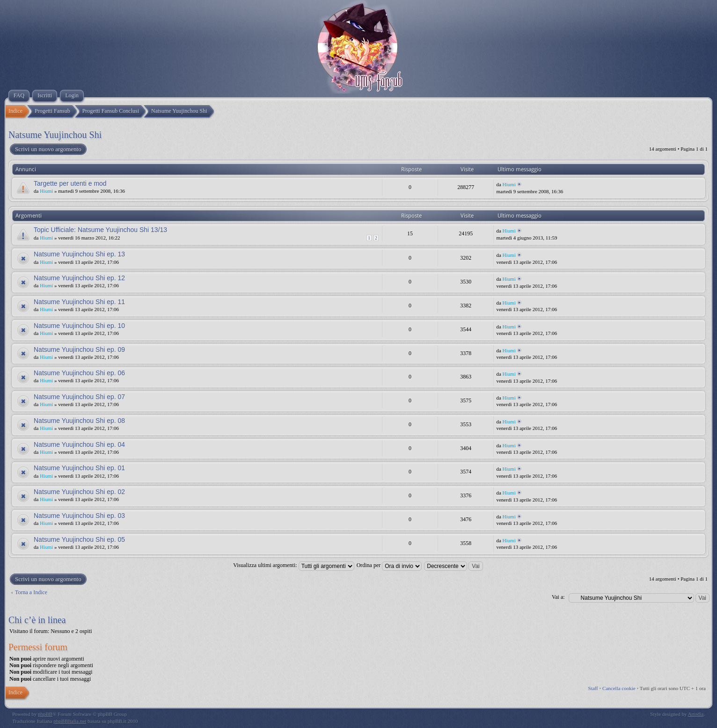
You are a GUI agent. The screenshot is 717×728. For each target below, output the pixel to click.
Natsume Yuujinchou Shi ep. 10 (79, 326)
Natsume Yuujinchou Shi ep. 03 (79, 516)
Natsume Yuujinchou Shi (55, 135)
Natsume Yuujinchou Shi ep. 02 (79, 492)
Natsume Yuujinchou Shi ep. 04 (79, 444)
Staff (593, 688)
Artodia (696, 714)
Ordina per (389, 565)
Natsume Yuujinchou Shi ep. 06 (79, 373)
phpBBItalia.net (70, 721)
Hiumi (46, 191)
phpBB (45, 714)
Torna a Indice (31, 592)
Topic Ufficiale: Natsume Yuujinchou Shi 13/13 (100, 230)
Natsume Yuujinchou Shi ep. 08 (79, 421)
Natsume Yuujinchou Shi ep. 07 (79, 397)
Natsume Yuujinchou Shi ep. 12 (79, 278)
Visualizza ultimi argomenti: (293, 565)
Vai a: (558, 597)
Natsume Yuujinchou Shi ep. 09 (79, 349)
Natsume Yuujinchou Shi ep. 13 (79, 254)
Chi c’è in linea (37, 620)
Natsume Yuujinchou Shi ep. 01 (79, 468)
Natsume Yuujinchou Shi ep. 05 (79, 539)
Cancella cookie (619, 688)
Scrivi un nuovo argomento (48, 149)
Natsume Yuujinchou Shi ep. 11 (79, 302)
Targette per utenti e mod (70, 183)
